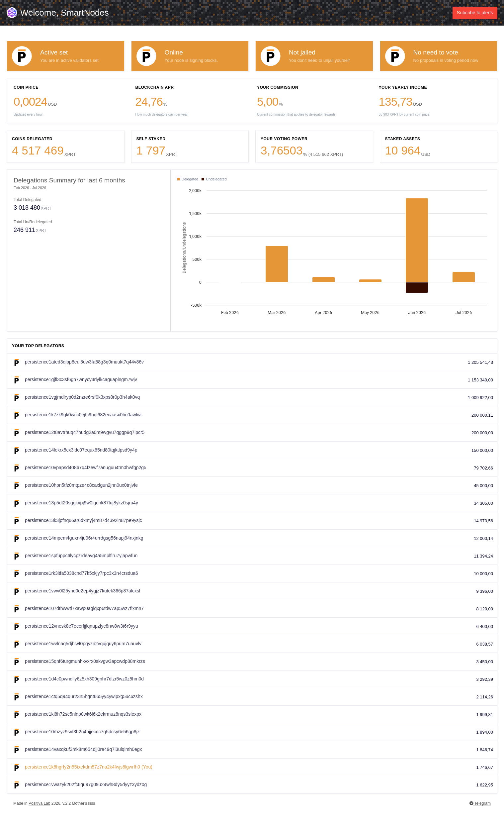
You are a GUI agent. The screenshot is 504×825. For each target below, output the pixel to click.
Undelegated (214, 179)
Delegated (188, 179)
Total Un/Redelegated (33, 222)
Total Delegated (27, 200)
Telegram (480, 803)
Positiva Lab (39, 803)
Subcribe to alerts (475, 13)
